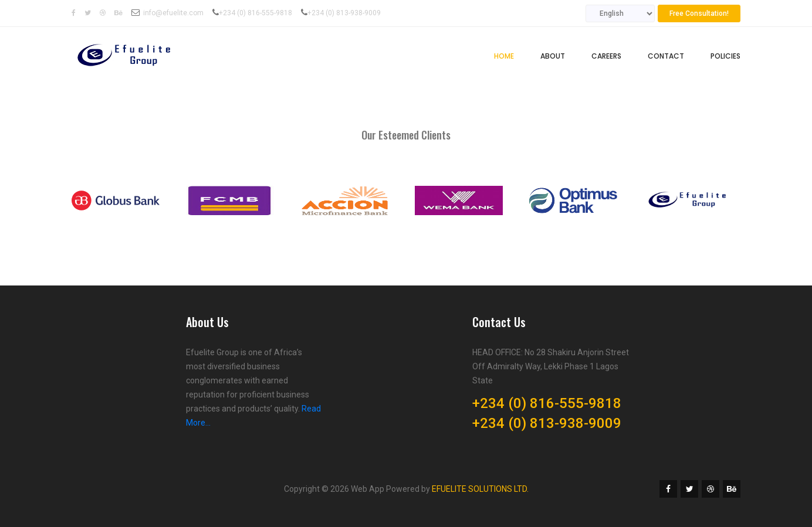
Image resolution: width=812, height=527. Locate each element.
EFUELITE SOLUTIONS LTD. (480, 489)
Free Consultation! (699, 13)
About (553, 56)
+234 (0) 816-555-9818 (256, 13)
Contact (666, 56)
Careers (606, 56)
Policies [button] (725, 56)
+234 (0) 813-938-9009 (344, 13)
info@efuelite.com (173, 13)
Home (504, 56)
